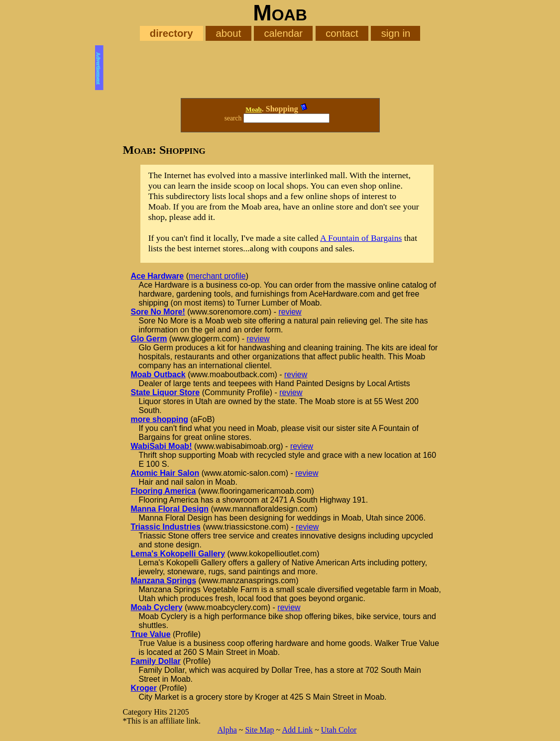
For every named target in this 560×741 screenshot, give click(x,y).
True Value (151, 634)
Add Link (297, 730)
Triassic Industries (166, 527)
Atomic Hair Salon (165, 473)
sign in (396, 33)
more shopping (160, 419)
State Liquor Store (166, 392)
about (229, 33)
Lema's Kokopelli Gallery (178, 554)
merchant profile (217, 276)
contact (342, 33)
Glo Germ (149, 339)
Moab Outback (158, 374)
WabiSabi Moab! (162, 446)
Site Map (259, 730)
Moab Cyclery (157, 607)
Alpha (227, 730)
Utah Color (339, 730)
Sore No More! (158, 312)
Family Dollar (156, 661)
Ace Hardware (158, 276)
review (290, 312)
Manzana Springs (164, 581)
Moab (254, 109)
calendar (283, 33)
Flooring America (164, 491)
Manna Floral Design (170, 509)
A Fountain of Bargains (361, 238)
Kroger (144, 688)
